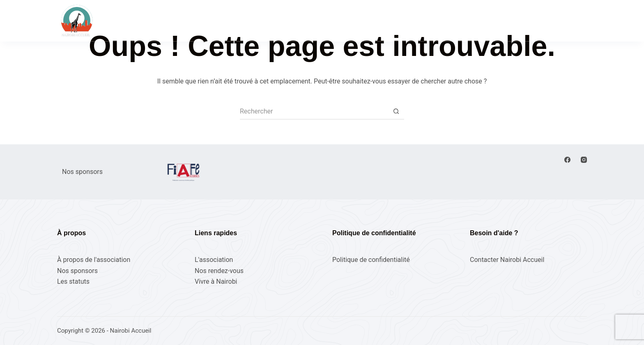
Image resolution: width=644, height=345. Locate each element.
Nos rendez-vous (283, 20)
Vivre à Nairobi (407, 20)
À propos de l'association (94, 260)
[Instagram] (584, 160)
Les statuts (73, 281)
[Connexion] (524, 21)
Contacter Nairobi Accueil (507, 260)
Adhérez (570, 20)
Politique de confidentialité (371, 260)
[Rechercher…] (314, 111)
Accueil (227, 20)
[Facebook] (567, 160)
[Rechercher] (493, 21)
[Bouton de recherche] (396, 111)
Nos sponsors (77, 271)
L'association (214, 260)
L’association (346, 20)
